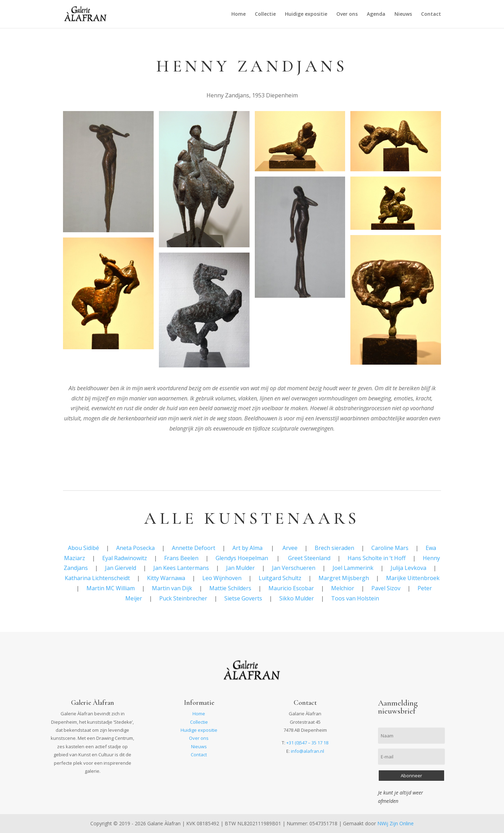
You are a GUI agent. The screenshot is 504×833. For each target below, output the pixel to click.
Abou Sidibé (83, 548)
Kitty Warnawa (166, 578)
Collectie (265, 14)
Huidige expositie (306, 14)
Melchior (343, 588)
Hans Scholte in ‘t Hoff (377, 558)
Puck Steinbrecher (183, 598)
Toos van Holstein (355, 598)
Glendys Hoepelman (242, 558)
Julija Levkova (408, 568)
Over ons (347, 14)
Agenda (376, 14)
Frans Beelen (181, 558)
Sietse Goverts (243, 598)
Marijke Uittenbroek (413, 578)
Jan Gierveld (121, 568)
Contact (431, 14)
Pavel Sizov (386, 588)
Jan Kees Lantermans (181, 568)
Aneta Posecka (135, 548)
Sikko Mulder (297, 598)
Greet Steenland (309, 558)
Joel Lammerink (353, 568)
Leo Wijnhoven (222, 578)
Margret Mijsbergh (344, 578)
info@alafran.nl (307, 751)
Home (239, 14)
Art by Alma (247, 548)
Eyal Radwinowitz (125, 558)
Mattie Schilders (230, 588)
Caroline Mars (390, 548)
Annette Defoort (194, 548)
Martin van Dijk (172, 588)
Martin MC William (111, 588)
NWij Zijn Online (395, 823)
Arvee (290, 548)
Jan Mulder (240, 568)
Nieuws (403, 14)
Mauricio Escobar (291, 588)
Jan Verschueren (294, 568)
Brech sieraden (334, 548)
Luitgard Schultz (280, 578)
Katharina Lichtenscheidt (97, 578)
